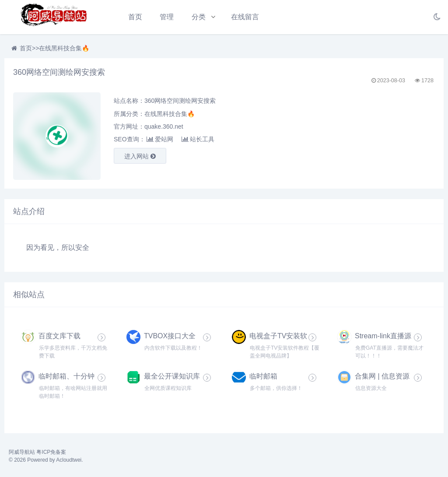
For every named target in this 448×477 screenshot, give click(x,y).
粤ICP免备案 (51, 452)
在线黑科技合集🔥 (64, 48)
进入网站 (140, 156)
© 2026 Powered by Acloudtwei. (46, 460)
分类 (199, 17)
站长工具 (198, 139)
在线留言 (245, 17)
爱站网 (160, 139)
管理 (167, 17)
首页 (135, 17)
